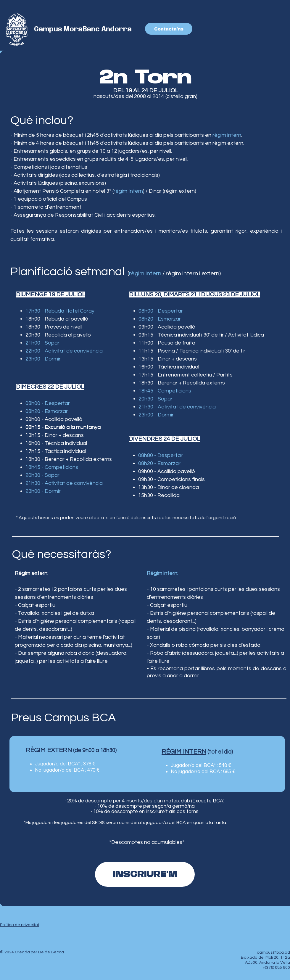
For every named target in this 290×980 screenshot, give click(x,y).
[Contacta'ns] (169, 29)
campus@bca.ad (273, 952)
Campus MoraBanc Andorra (83, 29)
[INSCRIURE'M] (145, 874)
